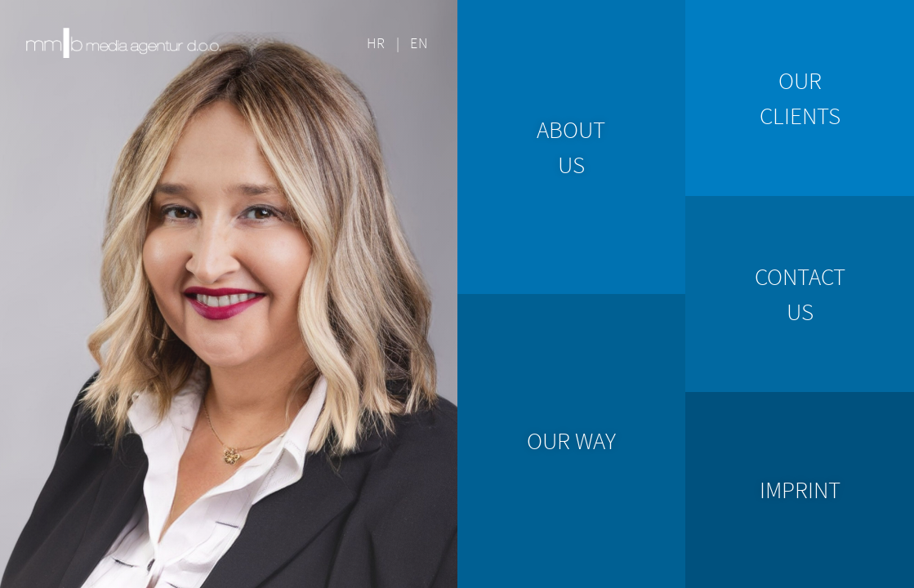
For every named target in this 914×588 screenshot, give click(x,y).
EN (419, 43)
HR (376, 43)
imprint (800, 490)
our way (571, 441)
